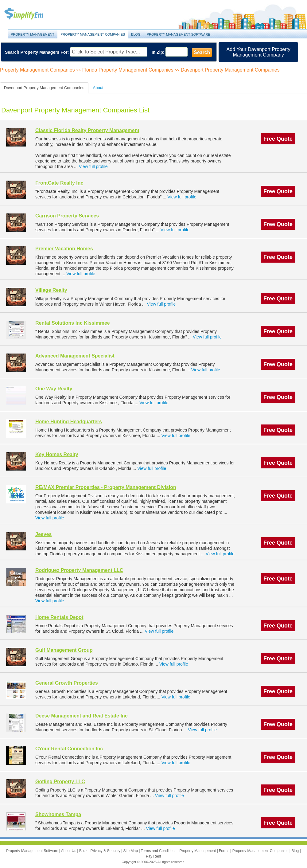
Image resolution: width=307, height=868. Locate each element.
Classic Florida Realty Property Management (87, 130)
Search (202, 52)
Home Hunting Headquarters (69, 422)
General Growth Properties (67, 683)
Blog (136, 34)
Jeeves (43, 534)
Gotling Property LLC (60, 782)
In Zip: (158, 52)
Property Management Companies (93, 34)
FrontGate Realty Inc (59, 183)
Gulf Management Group (64, 650)
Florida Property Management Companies (128, 70)
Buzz (84, 851)
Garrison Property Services (67, 216)
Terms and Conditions (159, 851)
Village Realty (51, 290)
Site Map (131, 851)
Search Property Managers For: (37, 52)
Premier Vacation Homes (64, 249)
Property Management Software (179, 34)
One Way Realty (54, 389)
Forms (225, 851)
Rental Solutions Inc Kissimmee (73, 323)
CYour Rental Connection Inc (69, 749)
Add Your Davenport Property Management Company (258, 52)
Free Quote (278, 139)
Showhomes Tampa (58, 814)
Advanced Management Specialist (75, 356)
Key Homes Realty (57, 454)
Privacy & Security (106, 851)
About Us (69, 851)
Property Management (31, 14)
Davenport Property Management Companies (230, 70)
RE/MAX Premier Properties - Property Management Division (106, 487)
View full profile (93, 166)
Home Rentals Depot (59, 617)
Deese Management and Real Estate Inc (82, 716)
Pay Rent (153, 856)
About (98, 88)
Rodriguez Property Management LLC (79, 570)
